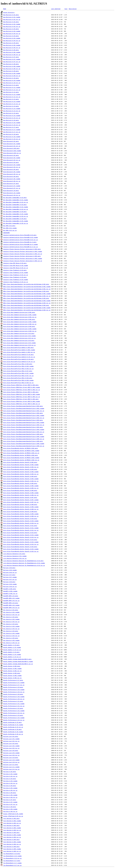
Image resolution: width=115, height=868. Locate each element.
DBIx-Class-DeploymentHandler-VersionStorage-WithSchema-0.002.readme (27, 294)
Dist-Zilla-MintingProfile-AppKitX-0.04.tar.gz (19, 362)
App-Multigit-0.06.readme (12, 52)
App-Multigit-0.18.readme (12, 137)
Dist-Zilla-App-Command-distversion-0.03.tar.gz (19, 345)
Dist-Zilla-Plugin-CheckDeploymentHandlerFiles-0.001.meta (23, 406)
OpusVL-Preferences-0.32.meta (13, 708)
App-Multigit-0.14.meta (11, 106)
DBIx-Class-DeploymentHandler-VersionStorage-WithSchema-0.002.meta (26, 291)
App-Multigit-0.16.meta (11, 120)
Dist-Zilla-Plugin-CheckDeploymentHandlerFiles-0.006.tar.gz (24, 446)
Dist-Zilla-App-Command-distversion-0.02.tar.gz (19, 338)
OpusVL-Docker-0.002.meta (12, 673)
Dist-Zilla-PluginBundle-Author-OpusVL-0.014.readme (21, 542)
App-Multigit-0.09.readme (12, 73)
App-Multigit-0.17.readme (12, 130)
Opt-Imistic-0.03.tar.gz (11, 629)
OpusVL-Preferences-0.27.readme (14, 683)
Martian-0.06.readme (10, 570)
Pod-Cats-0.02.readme (10, 774)
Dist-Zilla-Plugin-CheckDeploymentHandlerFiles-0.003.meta (23, 420)
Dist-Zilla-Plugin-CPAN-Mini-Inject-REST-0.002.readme (22, 387)
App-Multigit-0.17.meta (11, 127)
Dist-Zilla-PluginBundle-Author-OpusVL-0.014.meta (20, 540)
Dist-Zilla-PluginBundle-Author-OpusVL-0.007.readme (21, 500)
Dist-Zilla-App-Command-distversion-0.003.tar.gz (20, 331)
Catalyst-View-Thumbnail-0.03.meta (15, 277)
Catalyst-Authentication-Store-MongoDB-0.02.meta (20, 235)
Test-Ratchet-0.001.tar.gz (12, 823)
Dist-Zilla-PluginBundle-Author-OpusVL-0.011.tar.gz (21, 530)
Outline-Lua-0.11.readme (11, 767)
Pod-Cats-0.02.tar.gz (10, 776)
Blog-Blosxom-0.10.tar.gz (12, 195)
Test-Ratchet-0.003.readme (12, 835)
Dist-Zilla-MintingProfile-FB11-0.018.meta (18, 378)
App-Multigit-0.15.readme (12, 116)
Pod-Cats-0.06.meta (10, 793)
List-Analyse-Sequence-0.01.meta (14, 554)
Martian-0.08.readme (10, 584)
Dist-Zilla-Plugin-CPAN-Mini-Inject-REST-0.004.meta (21, 399)
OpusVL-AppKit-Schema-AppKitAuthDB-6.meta (17, 659)
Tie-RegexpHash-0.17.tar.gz (12, 865)
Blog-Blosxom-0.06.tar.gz (12, 181)
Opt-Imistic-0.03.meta (11, 624)
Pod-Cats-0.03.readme (10, 781)
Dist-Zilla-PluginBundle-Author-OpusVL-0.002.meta (20, 462)
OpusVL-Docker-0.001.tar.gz (12, 671)
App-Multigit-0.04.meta (11, 36)
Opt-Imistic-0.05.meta (11, 638)
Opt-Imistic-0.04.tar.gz (11, 636)
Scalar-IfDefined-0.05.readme (13, 814)
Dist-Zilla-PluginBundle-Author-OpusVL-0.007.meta (20, 497)
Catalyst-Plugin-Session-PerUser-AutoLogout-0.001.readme (23, 251)
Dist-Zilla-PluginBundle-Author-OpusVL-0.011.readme (21, 528)
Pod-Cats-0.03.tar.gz (10, 783)
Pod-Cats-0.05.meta (10, 786)
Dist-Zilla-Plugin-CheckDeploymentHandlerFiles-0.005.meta (23, 434)
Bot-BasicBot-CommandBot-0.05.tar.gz (16, 223)
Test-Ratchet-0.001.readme (12, 821)
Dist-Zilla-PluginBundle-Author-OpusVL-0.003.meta (20, 469)
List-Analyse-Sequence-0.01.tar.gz (15, 558)
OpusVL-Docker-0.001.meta (12, 666)
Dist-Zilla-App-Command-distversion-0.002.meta (19, 319)
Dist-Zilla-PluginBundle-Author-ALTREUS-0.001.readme (21, 451)
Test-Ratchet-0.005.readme (12, 849)
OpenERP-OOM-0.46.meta (11, 603)
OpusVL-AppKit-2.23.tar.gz (12, 650)
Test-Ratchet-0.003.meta (11, 832)
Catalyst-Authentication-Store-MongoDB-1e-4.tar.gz (21, 247)
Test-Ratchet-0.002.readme (12, 828)
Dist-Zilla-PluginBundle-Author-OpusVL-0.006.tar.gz (21, 495)
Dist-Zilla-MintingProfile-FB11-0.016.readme (18, 366)
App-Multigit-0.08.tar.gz (12, 69)
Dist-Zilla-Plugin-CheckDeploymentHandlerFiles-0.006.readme (24, 444)
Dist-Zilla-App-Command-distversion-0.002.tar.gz (20, 324)
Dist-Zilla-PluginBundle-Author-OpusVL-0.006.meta (20, 490)
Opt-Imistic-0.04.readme (11, 633)
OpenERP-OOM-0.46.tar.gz (11, 608)
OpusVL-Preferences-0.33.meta (13, 715)
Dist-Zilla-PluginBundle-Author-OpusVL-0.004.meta (20, 476)
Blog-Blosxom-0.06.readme (12, 179)
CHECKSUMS (6, 233)
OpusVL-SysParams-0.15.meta (12, 722)
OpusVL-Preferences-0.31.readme (14, 704)
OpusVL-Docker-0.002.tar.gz (12, 678)
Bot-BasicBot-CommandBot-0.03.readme (16, 214)
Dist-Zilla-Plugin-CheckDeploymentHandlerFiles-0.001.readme (24, 408)
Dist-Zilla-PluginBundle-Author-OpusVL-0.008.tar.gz (21, 509)
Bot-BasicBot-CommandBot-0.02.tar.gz (16, 209)
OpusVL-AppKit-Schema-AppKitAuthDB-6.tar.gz (18, 664)
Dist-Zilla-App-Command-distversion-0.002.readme (20, 322)
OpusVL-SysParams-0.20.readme (13, 732)
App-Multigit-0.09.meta (11, 71)
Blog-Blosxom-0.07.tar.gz (12, 188)
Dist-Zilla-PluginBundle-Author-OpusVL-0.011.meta (20, 526)
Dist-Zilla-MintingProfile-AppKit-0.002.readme (19, 350)
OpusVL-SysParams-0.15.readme (13, 725)
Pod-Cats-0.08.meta (10, 807)
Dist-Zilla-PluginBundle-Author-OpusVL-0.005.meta (20, 483)
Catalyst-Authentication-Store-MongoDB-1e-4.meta (20, 242)
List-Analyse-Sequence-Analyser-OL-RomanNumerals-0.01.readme (24, 563)
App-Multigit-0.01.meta (11, 15)
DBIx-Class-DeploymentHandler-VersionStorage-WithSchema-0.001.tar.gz (27, 289)
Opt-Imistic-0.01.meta (11, 610)
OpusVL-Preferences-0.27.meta (13, 680)
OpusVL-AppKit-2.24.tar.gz (12, 657)
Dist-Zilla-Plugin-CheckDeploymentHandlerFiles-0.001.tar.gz (24, 411)
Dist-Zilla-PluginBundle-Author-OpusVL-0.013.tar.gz (21, 537)
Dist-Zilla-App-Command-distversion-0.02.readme (19, 336)
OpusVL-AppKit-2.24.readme (12, 654)
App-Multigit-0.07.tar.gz (12, 62)
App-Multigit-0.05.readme (12, 45)
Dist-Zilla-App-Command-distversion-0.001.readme (20, 315)
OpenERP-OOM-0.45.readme (11, 598)
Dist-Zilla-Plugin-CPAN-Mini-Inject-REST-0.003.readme (22, 394)
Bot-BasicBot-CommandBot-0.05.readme (16, 221)
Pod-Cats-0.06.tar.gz (10, 797)
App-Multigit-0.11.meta (11, 85)
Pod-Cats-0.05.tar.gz (10, 790)
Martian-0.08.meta (9, 582)
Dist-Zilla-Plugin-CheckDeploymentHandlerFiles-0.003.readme (24, 422)
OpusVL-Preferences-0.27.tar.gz (14, 685)
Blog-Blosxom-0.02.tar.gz (12, 160)
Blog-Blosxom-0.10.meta (11, 191)
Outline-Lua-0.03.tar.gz (11, 755)
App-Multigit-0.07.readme (12, 59)
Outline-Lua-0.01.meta (11, 736)
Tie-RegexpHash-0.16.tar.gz (12, 858)
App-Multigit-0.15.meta (11, 113)
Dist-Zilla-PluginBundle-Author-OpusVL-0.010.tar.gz (21, 523)
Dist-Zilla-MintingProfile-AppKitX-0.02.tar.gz (19, 357)
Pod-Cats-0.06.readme (10, 795)
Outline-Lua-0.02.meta (11, 743)
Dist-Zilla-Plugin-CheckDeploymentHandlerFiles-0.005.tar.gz (24, 439)
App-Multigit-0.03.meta (11, 29)
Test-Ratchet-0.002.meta (11, 825)
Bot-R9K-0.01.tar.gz (10, 230)
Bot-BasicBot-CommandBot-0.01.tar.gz (16, 202)
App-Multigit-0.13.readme (12, 101)
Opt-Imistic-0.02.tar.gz (11, 622)
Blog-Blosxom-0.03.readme (12, 165)
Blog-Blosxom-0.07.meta (11, 183)
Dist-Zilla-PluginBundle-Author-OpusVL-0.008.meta (20, 504)
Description (73, 9)
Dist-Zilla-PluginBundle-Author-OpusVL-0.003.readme (21, 472)
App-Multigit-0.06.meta (11, 50)
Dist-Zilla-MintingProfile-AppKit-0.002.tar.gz (19, 352)
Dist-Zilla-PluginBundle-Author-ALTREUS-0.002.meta (21, 455)
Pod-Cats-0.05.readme (10, 788)
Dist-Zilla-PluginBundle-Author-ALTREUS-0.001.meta (21, 448)
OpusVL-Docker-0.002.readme (12, 676)
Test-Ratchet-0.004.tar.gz (12, 844)
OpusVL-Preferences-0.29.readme (14, 690)
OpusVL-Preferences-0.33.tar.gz (14, 720)
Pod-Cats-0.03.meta (10, 779)
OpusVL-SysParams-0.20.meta (12, 729)
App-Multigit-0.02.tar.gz (12, 26)
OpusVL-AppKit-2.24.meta (11, 652)
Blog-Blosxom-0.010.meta (11, 148)
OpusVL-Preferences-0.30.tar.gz (14, 699)
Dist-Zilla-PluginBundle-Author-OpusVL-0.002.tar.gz (21, 467)
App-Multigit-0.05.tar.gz (12, 48)
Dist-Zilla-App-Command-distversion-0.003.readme (20, 329)
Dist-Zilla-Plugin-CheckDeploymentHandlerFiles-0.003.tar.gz (24, 425)
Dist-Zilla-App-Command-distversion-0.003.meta (19, 326)
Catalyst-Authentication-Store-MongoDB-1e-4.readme (21, 244)
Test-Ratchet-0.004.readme (12, 842)
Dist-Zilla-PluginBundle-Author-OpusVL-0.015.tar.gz (21, 551)
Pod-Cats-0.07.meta (10, 800)
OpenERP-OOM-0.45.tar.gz (11, 601)
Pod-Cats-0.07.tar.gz (10, 804)
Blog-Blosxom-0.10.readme (12, 193)
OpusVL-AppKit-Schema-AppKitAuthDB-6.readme (18, 661)
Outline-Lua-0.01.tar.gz (11, 741)
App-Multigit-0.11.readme (12, 87)
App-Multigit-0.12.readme (12, 94)
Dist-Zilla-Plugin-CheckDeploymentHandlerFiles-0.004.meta (23, 427)
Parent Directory (9, 12)
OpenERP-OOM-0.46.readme (11, 605)
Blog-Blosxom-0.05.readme (12, 172)
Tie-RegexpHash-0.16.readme (12, 856)
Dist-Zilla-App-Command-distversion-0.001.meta (19, 312)
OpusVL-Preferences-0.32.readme (14, 711)
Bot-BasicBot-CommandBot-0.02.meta (15, 205)
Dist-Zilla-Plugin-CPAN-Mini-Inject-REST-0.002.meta (21, 385)
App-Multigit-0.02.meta (11, 22)
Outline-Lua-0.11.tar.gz (11, 769)
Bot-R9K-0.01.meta (9, 226)
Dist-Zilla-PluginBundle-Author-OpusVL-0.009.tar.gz (21, 516)
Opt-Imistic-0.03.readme (11, 626)
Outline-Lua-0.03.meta (11, 750)
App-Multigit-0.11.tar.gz (12, 90)
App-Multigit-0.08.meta (11, 64)
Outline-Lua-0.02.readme (11, 746)
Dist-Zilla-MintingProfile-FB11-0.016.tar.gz (18, 369)
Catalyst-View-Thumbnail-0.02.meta (15, 270)
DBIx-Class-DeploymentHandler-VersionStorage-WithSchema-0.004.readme (27, 308)
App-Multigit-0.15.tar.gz (12, 118)
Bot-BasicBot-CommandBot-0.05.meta (15, 219)
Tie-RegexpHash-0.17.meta (12, 861)
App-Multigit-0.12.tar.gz (12, 97)
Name (5, 9)
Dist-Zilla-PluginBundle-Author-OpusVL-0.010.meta (20, 519)
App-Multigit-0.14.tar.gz (12, 111)
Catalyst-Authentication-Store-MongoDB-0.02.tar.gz (21, 240)
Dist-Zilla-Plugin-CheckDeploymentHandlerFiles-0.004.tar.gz (24, 432)
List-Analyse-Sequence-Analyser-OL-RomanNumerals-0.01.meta (23, 561)
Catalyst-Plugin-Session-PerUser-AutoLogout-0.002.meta (22, 256)
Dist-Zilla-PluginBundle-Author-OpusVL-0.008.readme (21, 507)
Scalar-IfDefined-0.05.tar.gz (13, 816)
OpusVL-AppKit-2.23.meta (11, 645)
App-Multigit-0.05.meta (11, 43)
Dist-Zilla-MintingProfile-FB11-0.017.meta (18, 371)
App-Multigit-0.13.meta (11, 99)
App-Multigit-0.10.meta (11, 78)
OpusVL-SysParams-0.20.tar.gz (13, 734)
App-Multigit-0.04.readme (12, 38)
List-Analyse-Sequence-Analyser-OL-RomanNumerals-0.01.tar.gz (24, 565)
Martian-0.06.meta (9, 568)
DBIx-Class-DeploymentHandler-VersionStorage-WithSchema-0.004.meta (26, 305)
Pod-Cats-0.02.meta (10, 772)
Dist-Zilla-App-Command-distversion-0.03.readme (19, 343)
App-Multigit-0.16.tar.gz (12, 125)
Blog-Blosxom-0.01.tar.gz (12, 146)
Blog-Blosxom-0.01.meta (11, 141)
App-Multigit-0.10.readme (12, 80)
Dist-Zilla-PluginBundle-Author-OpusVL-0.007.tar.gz (21, 502)
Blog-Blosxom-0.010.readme (12, 151)
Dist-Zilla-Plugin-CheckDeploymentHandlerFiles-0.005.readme (24, 437)
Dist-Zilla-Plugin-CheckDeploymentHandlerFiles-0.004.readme (24, 429)
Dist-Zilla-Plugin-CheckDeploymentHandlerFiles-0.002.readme (24, 415)
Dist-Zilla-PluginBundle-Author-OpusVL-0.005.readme (21, 486)
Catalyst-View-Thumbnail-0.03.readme (16, 280)
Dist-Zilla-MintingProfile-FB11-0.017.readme (18, 373)
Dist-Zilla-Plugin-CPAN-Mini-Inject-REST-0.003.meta (21, 392)
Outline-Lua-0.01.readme (11, 739)
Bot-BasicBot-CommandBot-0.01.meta (15, 198)
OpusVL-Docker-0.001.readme (12, 668)
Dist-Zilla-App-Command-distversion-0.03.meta (19, 340)
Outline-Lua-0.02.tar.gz (11, 748)
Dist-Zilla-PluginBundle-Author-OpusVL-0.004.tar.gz (21, 481)
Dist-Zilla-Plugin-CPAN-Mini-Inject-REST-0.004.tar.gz (22, 404)
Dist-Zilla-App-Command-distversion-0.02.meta (19, 333)
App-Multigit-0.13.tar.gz (12, 104)
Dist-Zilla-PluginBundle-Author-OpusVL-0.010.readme (21, 521)
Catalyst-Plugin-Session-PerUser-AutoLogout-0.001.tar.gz (23, 254)
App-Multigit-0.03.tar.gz (12, 34)
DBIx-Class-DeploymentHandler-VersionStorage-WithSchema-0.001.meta (26, 284)
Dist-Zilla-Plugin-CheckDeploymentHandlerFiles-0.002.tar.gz (24, 418)
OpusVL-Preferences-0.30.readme (14, 697)
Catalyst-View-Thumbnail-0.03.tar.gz (16, 282)
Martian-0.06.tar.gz (10, 572)
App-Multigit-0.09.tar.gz (12, 76)
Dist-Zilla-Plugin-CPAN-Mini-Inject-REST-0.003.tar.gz (22, 397)
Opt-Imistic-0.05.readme (11, 640)
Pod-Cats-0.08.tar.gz (10, 811)
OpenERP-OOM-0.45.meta (11, 596)
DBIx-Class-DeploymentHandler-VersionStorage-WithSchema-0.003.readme (27, 301)
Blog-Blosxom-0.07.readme (12, 186)
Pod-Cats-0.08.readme (10, 809)
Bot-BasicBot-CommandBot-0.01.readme (16, 200)
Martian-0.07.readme (10, 577)
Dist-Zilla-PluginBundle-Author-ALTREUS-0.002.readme (21, 458)
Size (66, 9)
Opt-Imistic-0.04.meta (11, 631)
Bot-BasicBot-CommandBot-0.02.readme (16, 207)
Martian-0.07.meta (9, 575)
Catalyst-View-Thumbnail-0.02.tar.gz (16, 275)
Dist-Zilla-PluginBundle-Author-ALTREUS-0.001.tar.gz (21, 453)
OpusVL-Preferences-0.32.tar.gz (14, 713)
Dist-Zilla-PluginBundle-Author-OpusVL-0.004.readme (21, 479)
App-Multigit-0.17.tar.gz (12, 132)
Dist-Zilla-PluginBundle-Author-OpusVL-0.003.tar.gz (21, 474)
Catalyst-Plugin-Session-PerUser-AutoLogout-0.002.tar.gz (23, 261)
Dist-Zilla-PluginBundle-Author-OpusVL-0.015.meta (20, 547)
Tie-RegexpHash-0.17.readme (12, 863)
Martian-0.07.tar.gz (10, 579)
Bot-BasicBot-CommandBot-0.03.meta (15, 212)
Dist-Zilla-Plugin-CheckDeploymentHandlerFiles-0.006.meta (23, 441)
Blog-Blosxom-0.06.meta (11, 176)
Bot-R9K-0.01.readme (10, 228)
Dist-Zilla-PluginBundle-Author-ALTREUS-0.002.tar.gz (21, 460)
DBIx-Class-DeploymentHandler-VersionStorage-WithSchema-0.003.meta (26, 298)
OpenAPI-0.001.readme (10, 591)
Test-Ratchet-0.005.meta (11, 847)
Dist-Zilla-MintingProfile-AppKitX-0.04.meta (18, 359)
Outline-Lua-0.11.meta (11, 765)
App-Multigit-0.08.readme (12, 66)
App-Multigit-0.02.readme (12, 24)
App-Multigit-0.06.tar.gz (12, 55)
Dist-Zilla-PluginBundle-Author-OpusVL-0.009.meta (20, 511)
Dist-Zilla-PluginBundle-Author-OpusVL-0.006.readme (21, 493)
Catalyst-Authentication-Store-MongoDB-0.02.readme (21, 237)
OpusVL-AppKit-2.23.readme (12, 647)
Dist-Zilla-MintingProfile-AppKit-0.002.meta (18, 347)
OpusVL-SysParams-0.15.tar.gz (13, 727)
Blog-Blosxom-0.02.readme (12, 158)
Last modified (56, 9)
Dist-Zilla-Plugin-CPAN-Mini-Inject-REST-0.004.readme (22, 401)
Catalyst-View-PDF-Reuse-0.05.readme (16, 265)
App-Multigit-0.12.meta (11, 92)
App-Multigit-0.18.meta (11, 134)
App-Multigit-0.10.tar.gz (12, 83)
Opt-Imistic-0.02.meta (11, 617)
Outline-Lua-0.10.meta (11, 758)
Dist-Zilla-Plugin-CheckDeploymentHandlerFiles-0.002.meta (23, 413)
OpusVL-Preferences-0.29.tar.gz (14, 692)
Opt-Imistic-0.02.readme (11, 619)
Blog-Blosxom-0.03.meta (11, 162)
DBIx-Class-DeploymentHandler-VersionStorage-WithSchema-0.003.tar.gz (27, 303)
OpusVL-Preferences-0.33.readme (14, 718)
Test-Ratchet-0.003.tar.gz (12, 837)
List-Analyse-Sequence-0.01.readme (15, 556)
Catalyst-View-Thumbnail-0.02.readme (16, 273)
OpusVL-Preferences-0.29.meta (13, 687)
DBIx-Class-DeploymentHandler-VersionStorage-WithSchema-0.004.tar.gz (27, 310)
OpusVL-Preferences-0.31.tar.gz (14, 706)
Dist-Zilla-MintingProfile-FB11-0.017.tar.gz (18, 376)
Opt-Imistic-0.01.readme (11, 612)
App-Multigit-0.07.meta (11, 57)
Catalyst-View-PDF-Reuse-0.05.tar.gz (16, 268)
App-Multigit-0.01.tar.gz (12, 19)
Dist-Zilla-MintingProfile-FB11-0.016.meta (18, 364)
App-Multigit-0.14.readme (12, 108)
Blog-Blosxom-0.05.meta (11, 169)
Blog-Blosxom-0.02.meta (11, 155)
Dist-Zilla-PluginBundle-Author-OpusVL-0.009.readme (21, 514)
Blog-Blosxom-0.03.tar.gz (12, 167)
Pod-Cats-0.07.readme (10, 802)
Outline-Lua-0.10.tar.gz (11, 762)
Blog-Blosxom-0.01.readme (12, 144)
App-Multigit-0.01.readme (12, 17)
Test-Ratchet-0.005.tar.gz (12, 851)
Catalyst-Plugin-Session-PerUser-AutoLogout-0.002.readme (23, 258)
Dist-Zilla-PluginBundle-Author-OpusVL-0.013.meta (20, 533)
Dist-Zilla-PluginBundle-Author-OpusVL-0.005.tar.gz (21, 488)
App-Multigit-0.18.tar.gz (12, 139)
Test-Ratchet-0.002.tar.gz (12, 830)
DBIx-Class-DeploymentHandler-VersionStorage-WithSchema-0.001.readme (27, 287)
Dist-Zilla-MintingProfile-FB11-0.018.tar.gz (18, 383)
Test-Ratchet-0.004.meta (11, 840)
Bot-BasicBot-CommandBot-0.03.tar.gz (16, 216)
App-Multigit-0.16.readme (12, 123)
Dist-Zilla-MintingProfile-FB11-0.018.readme (18, 380)
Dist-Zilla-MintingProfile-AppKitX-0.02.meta (18, 355)
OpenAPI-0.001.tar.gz (10, 594)
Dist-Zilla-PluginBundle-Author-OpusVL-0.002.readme (21, 465)
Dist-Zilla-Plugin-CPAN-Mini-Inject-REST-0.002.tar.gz (22, 390)
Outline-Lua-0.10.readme (11, 760)
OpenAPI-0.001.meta (10, 589)
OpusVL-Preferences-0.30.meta (13, 694)
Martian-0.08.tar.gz (10, 586)
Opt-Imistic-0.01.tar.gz (11, 615)
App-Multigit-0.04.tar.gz (12, 41)
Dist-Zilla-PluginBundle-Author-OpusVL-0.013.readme (21, 535)
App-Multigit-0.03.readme (12, 31)
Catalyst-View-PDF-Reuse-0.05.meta (15, 263)
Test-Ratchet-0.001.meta (11, 818)
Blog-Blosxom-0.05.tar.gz (12, 174)
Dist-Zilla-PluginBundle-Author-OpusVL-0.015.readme (21, 549)
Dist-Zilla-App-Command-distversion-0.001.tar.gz (20, 317)
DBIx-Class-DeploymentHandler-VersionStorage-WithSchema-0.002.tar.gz (27, 296)
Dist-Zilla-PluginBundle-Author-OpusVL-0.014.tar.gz (21, 544)
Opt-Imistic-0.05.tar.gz (11, 643)
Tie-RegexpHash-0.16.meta (12, 854)
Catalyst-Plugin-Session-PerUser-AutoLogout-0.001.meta (22, 249)
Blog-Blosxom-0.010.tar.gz (12, 153)
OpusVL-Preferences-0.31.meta (13, 701)
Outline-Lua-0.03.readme (11, 753)
